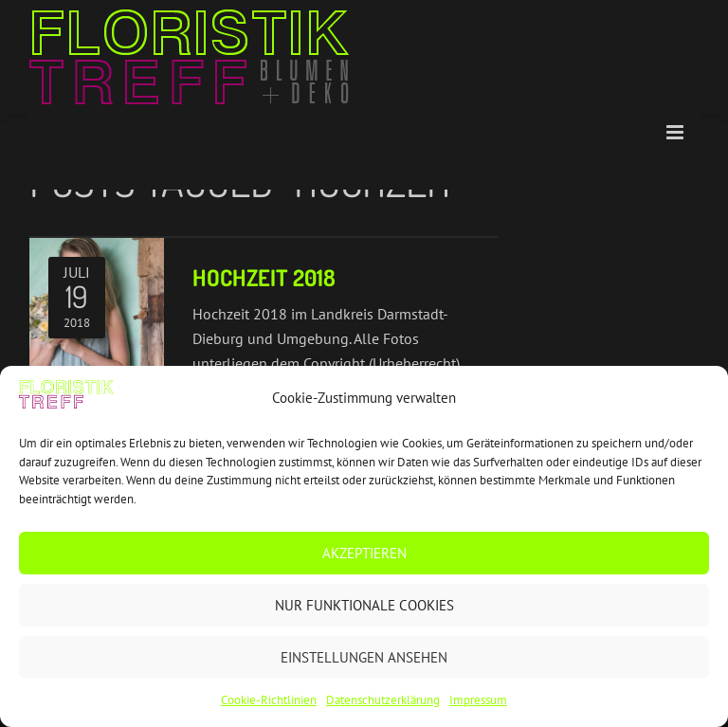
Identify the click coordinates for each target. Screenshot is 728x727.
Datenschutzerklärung (383, 700)
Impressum (478, 700)
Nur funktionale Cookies (364, 605)
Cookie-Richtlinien (269, 700)
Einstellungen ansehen (364, 657)
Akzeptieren (364, 553)
